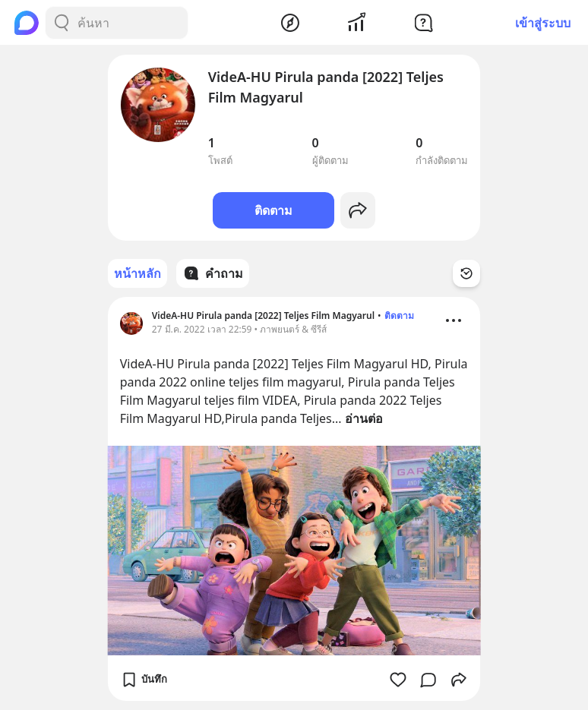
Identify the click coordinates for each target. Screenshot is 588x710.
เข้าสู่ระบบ (543, 23)
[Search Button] (62, 23)
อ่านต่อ (364, 418)
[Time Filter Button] (466, 273)
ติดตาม (273, 210)
